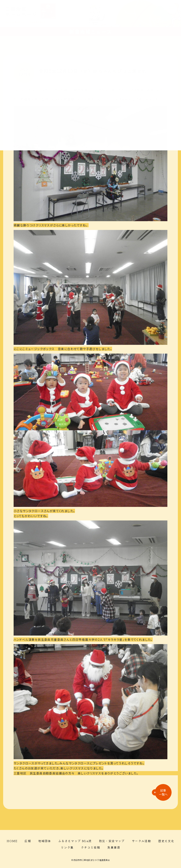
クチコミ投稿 (90, 847)
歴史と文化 (166, 841)
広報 (28, 841)
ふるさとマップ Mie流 (75, 841)
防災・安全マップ (112, 841)
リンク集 (67, 847)
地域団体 (45, 841)
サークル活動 (141, 841)
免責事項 (114, 847)
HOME (12, 841)
